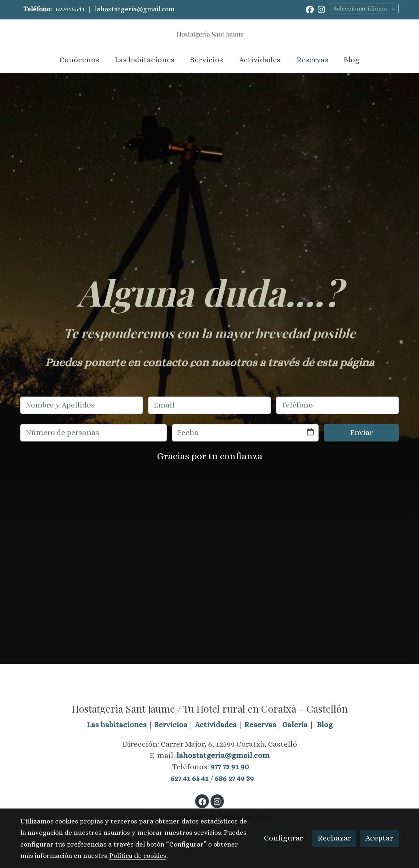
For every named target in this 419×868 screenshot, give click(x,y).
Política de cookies (138, 856)
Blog (325, 725)
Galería (295, 725)
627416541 (70, 9)
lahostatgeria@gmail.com (135, 9)
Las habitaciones (117, 725)
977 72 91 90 (230, 767)
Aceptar (379, 838)
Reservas (260, 725)
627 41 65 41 (189, 778)
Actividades (216, 725)
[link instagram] (321, 9)
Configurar (283, 838)
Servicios (171, 725)
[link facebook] (310, 9)
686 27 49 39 (234, 778)
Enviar (361, 432)
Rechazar (334, 838)
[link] (209, 33)
